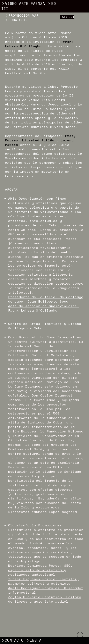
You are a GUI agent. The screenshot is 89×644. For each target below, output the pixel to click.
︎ (80, 635)
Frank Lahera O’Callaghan (39, 44)
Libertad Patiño (38, 140)
